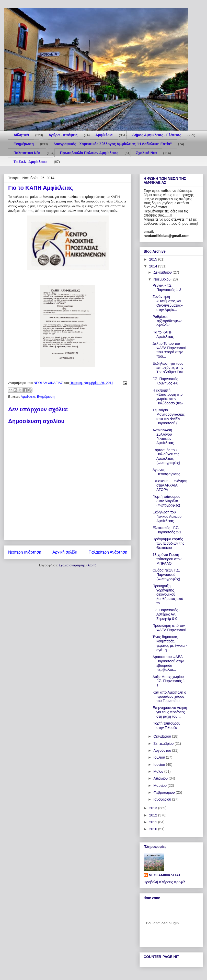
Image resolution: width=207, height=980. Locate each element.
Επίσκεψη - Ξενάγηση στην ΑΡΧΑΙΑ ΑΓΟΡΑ (170, 485)
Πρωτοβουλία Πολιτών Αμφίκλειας (89, 153)
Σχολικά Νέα (147, 153)
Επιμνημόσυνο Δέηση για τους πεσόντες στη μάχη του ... (170, 712)
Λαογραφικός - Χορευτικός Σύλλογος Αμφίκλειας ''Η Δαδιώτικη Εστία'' (113, 144)
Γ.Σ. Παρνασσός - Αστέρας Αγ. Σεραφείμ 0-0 (166, 614)
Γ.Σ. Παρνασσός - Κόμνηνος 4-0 (166, 381)
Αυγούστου (163, 750)
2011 (154, 822)
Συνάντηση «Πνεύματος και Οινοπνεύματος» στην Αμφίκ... (168, 303)
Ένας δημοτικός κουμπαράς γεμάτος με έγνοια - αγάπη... (170, 643)
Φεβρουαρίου (164, 792)
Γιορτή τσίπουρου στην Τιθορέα (166, 725)
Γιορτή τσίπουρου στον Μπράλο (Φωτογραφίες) (166, 501)
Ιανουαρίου (163, 799)
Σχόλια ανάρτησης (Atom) (78, 565)
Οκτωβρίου (163, 736)
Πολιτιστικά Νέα (27, 153)
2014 (154, 266)
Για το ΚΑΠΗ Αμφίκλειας (163, 334)
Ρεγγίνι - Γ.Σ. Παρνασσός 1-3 (167, 288)
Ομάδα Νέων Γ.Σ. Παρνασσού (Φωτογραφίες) (166, 575)
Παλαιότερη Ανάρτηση (108, 552)
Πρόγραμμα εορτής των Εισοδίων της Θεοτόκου (168, 543)
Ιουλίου (160, 757)
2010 (154, 829)
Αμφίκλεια (104, 135)
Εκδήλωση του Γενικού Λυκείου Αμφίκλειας (167, 516)
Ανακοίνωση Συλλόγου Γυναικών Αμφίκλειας (163, 436)
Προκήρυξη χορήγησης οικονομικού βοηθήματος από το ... (168, 594)
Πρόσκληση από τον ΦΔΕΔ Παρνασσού (169, 628)
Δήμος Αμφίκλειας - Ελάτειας (157, 135)
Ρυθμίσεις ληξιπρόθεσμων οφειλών (167, 321)
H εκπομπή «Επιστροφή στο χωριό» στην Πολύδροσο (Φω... (169, 397)
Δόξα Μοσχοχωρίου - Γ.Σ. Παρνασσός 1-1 (169, 681)
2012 (154, 815)
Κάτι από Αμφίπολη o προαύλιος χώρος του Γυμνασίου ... (169, 697)
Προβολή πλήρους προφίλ (164, 882)
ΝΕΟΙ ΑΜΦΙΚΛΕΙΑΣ (165, 875)
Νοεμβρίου (162, 279)
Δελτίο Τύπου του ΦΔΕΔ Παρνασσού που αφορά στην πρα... (169, 350)
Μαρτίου (160, 785)
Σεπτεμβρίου (164, 744)
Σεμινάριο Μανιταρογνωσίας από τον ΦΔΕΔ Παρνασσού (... (169, 416)
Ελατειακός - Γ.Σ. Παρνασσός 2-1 (167, 530)
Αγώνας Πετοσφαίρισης (166, 472)
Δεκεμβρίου (163, 272)
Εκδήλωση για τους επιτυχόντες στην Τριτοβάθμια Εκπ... (170, 368)
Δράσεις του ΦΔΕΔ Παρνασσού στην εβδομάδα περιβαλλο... (168, 663)
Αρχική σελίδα (65, 552)
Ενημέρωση (24, 144)
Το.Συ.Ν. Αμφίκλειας (30, 162)
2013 (154, 808)
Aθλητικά (21, 135)
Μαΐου (159, 771)
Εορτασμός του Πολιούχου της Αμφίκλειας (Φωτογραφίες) (166, 456)
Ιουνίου (160, 764)
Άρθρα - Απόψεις (63, 135)
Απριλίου (161, 778)
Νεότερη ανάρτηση (25, 552)
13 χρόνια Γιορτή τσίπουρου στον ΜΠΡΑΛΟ (167, 559)
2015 (154, 259)
